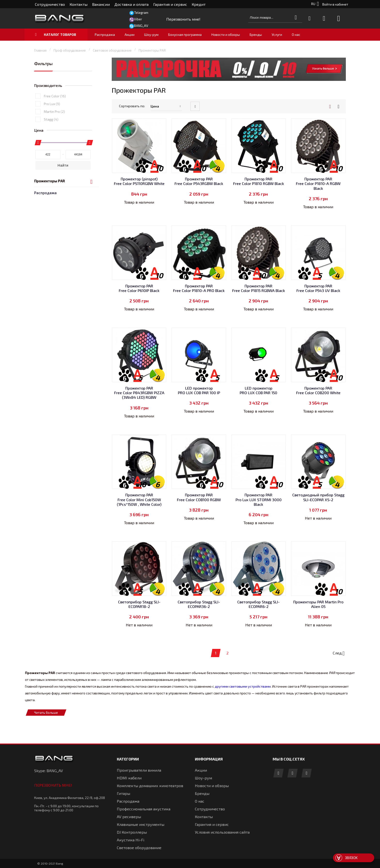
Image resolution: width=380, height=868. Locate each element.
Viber (138, 19)
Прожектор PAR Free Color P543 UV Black (318, 288)
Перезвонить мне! (53, 785)
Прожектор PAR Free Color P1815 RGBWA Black (259, 288)
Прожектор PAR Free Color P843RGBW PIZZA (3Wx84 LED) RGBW (139, 393)
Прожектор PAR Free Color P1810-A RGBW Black (318, 183)
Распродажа (45, 76)
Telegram (141, 12)
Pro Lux (52, 134)
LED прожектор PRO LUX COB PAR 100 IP (199, 390)
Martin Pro (54, 141)
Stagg (51, 149)
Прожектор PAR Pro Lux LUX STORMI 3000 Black (259, 499)
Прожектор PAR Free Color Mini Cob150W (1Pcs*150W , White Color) (139, 499)
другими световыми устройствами (242, 686)
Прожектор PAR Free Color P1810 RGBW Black (259, 181)
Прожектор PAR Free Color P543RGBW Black (199, 181)
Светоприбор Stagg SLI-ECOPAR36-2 (199, 604)
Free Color (55, 126)
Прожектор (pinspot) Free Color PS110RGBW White (139, 181)
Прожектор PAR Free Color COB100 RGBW (199, 497)
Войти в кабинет (335, 4)
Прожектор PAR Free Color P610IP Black (139, 288)
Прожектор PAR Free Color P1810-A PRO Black (199, 288)
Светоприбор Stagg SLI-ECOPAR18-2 (139, 604)
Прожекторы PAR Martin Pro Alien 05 (318, 604)
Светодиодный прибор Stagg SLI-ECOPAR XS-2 (318, 497)
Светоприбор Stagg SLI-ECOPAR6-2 (258, 604)
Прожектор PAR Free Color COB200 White (318, 390)
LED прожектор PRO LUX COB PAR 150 (258, 390)
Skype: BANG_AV (49, 771)
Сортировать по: (132, 106)
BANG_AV (141, 26)
